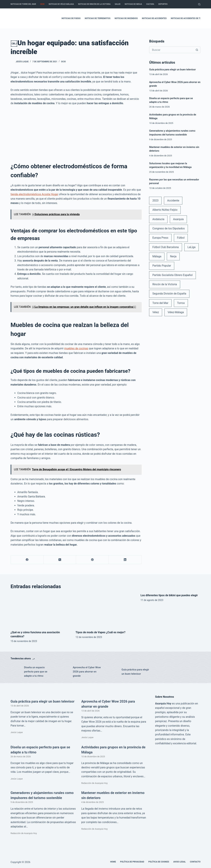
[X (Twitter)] (60, 560)
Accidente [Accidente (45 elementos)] (173, 201)
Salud (118, 4)
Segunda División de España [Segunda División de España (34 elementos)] (169, 294)
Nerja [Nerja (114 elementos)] (173, 256)
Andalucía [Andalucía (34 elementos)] (158, 219)
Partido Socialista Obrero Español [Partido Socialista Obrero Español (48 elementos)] (172, 275)
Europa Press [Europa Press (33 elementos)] (160, 238)
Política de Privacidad (132, 862)
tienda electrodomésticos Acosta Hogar (34, 194)
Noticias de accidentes (154, 18)
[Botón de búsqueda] (197, 50)
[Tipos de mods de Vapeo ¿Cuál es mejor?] (105, 610)
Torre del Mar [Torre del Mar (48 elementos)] (160, 303)
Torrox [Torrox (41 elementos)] (181, 303)
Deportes (163, 4)
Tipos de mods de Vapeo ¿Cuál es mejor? (101, 632)
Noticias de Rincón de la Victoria (94, 4)
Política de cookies (159, 862)
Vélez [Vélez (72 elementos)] (156, 312)
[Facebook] (27, 560)
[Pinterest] (92, 560)
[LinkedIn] (125, 560)
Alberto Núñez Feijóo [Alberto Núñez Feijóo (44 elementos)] (165, 210)
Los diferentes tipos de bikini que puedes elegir (169, 595)
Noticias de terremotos (97, 18)
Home (113, 862)
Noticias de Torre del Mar (23, 4)
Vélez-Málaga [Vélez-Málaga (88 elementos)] (176, 312)
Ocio (42, 4)
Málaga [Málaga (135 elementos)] (157, 256)
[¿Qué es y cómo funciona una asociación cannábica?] (41, 610)
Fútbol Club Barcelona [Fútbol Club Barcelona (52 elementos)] (165, 247)
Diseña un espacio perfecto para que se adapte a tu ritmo (36, 672)
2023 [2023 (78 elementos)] (155, 201)
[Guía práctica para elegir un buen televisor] (113, 672)
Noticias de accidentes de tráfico (189, 18)
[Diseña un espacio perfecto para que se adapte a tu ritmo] (16, 672)
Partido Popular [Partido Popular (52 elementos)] (162, 266)
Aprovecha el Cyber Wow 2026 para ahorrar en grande (87, 672)
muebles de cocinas (76, 348)
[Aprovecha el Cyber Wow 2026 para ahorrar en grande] (64, 672)
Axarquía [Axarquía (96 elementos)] (178, 219)
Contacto (195, 862)
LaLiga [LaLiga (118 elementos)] (192, 247)
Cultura (150, 4)
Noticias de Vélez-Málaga (61, 4)
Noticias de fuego (71, 18)
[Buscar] (199, 4)
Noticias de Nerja (133, 4)
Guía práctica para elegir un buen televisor (172, 70)
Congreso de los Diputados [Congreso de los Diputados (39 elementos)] (168, 228)
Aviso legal (179, 862)
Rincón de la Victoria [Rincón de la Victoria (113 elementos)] (165, 284)
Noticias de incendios (126, 18)
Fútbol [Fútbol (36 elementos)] (181, 238)
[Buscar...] (171, 50)
